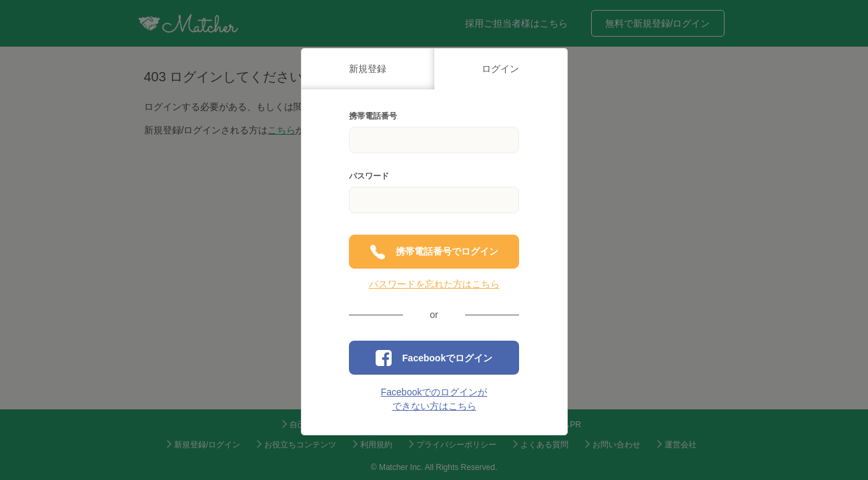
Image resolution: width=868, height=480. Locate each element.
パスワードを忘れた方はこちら (434, 284)
